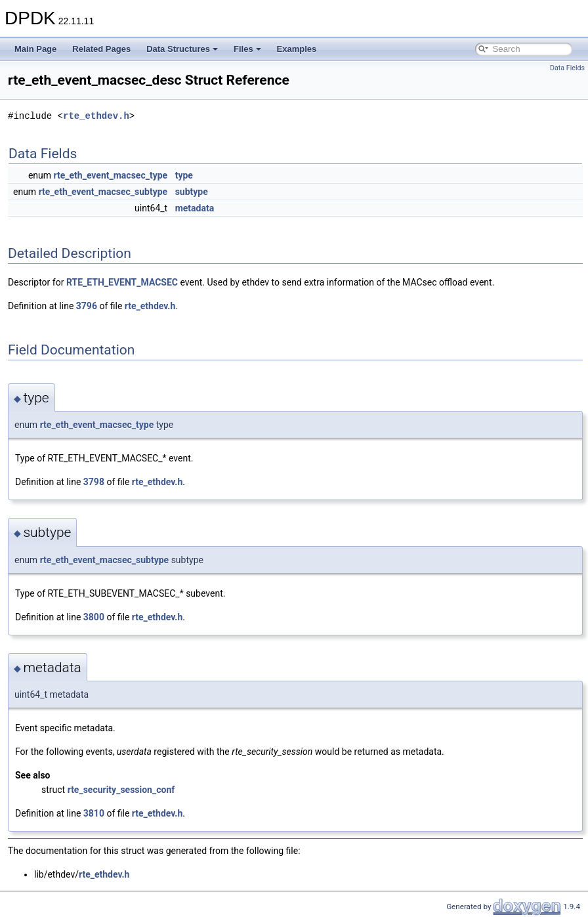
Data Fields (567, 68)
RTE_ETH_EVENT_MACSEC (122, 282)
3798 (94, 482)
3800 (94, 617)
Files (247, 49)
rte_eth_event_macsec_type (111, 175)
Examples (297, 49)
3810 (94, 813)
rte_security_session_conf (121, 790)
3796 (87, 306)
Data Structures (182, 49)
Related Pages (101, 49)
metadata (195, 208)
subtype (192, 192)
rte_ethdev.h (96, 116)
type (184, 175)
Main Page (35, 49)
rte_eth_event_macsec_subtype (103, 192)
